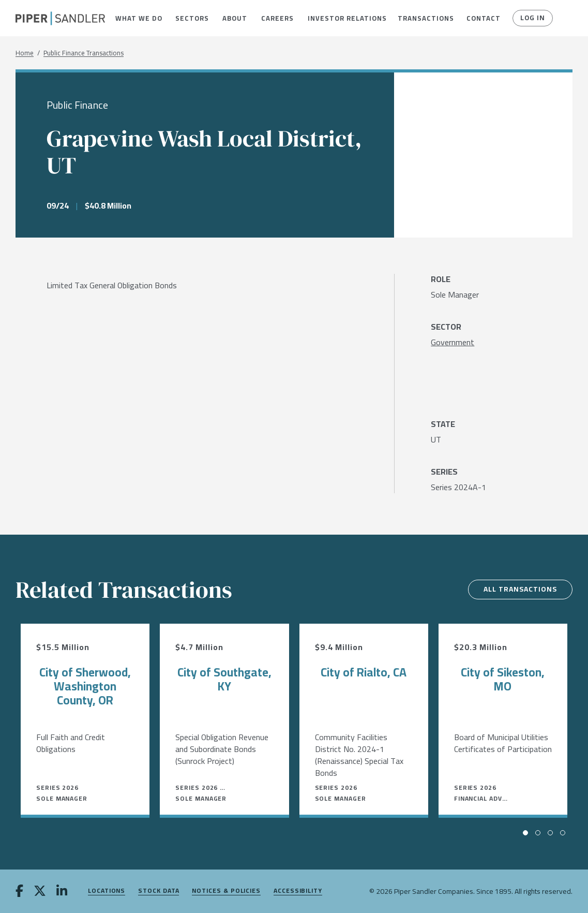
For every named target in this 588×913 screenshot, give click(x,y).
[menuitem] (138, 18)
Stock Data (159, 891)
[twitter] (40, 892)
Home (25, 53)
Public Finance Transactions (84, 53)
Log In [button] (532, 18)
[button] (138, 18)
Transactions (424, 18)
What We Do (138, 18)
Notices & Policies (226, 891)
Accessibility (298, 891)
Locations (107, 891)
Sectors (191, 18)
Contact (483, 18)
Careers (276, 18)
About (234, 18)
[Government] (453, 342)
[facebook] (19, 892)
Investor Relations (345, 18)
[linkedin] (62, 892)
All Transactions (519, 590)
